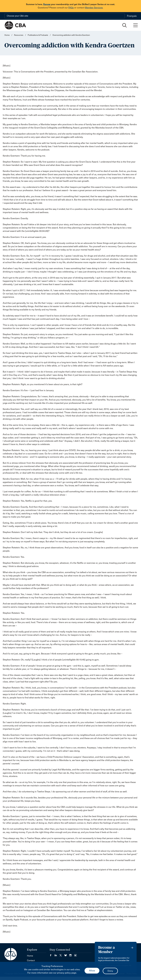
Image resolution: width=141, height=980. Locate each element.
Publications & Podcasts (38, 35)
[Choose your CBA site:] (65, 16)
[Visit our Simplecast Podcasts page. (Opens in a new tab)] (75, 954)
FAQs (71, 8)
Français (132, 16)
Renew (47, 4)
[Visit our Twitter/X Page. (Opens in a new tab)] (62, 954)
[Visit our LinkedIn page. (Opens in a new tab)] (57, 954)
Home (7, 35)
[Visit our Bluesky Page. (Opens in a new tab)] (67, 954)
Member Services (94, 8)
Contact (31, 960)
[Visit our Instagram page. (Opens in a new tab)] (72, 954)
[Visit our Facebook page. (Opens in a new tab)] (52, 954)
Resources (19, 35)
